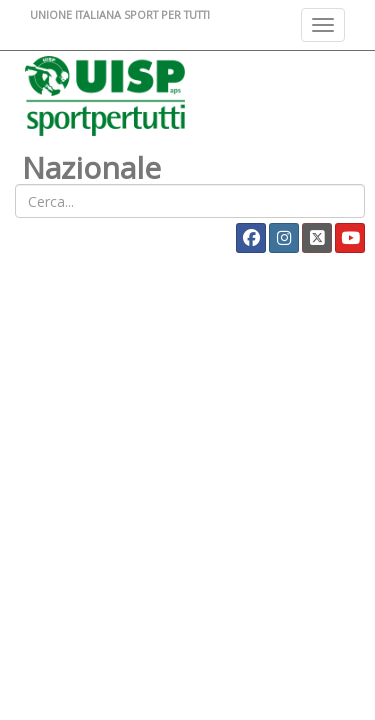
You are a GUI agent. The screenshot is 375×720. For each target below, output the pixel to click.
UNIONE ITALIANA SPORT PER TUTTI (120, 14)
